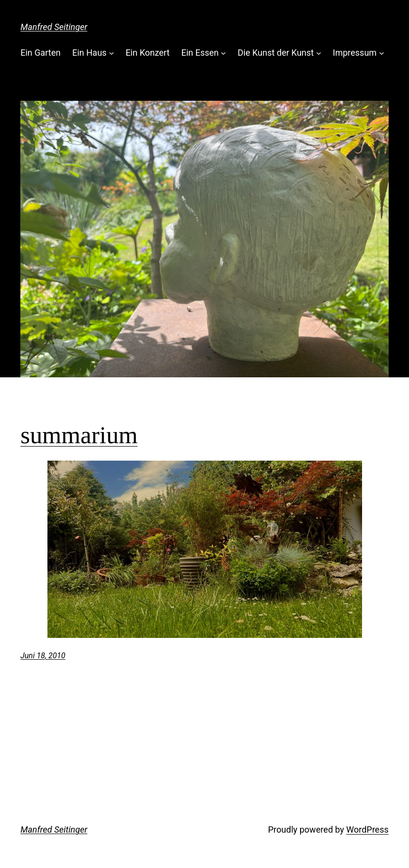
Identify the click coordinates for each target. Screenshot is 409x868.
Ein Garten (40, 53)
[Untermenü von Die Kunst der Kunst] (319, 53)
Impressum (355, 53)
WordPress (367, 829)
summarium (79, 435)
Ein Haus (89, 53)
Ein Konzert (147, 53)
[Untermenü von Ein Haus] (112, 53)
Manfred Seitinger (54, 27)
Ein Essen (200, 53)
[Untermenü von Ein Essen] (223, 53)
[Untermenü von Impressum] (382, 53)
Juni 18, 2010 (43, 656)
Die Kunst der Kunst (276, 53)
